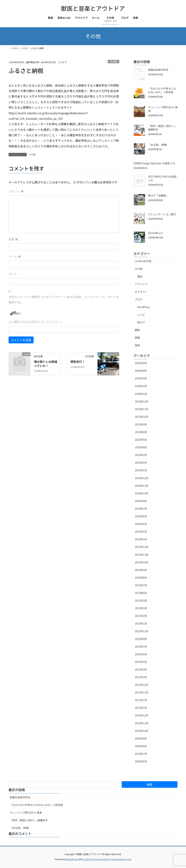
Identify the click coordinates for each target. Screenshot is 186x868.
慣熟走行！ (78, 362)
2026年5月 (141, 363)
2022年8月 (141, 639)
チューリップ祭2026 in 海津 (163, 109)
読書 (137, 338)
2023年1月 (141, 623)
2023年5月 (141, 601)
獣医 (137, 330)
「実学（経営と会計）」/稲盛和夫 (162, 128)
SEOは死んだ (156, 233)
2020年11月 (142, 723)
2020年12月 (142, 715)
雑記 (140, 276)
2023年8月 (141, 578)
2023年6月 (141, 593)
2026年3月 (141, 378)
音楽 (137, 345)
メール (15, 256)
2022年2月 (141, 677)
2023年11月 (142, 555)
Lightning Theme (92, 859)
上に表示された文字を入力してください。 (36, 322)
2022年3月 (141, 669)
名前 (13, 239)
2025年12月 (142, 401)
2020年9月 (141, 738)
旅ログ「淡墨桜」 (158, 195)
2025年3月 (141, 455)
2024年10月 (142, 493)
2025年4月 (141, 447)
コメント (16, 191)
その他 (114, 62)
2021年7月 (141, 700)
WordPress (144, 307)
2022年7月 (141, 647)
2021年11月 (142, 692)
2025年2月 (141, 463)
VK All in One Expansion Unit (117, 859)
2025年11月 (142, 409)
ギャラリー (141, 292)
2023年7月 (141, 585)
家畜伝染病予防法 (158, 70)
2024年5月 (141, 524)
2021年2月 (141, 708)
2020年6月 (141, 761)
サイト (13, 274)
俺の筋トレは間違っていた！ (46, 364)
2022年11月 (142, 631)
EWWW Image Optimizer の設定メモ (154, 163)
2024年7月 (141, 509)
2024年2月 (141, 532)
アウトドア (141, 284)
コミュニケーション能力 (162, 214)
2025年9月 (141, 424)
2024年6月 (141, 516)
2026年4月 (141, 371)
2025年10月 (142, 417)
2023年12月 (142, 547)
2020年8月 (141, 746)
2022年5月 (141, 662)
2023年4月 (141, 608)
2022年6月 (141, 654)
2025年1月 (141, 470)
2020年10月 (142, 731)
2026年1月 (141, 394)
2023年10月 (142, 562)
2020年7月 (141, 754)
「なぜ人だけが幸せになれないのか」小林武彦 (162, 90)
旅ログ (141, 322)
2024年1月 (141, 539)
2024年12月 (142, 478)
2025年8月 (141, 432)
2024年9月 (141, 501)
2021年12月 (142, 685)
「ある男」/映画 (157, 145)
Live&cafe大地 (143, 261)
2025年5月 (141, 440)
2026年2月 (141, 386)
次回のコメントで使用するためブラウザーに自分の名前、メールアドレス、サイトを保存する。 (64, 300)
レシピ (141, 315)
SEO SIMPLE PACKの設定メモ (162, 178)
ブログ (139, 299)
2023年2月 (141, 616)
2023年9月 (141, 570)
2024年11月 (142, 486)
